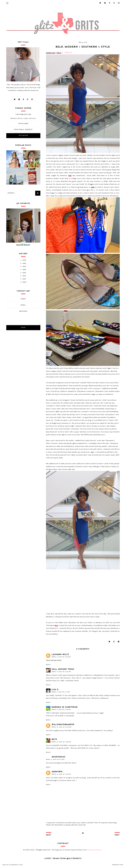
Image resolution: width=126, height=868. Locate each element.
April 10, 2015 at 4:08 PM (61, 742)
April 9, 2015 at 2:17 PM (61, 692)
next (49, 835)
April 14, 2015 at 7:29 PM (61, 774)
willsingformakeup (63, 725)
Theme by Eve (118, 865)
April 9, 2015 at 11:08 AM (61, 657)
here (56, 625)
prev (117, 835)
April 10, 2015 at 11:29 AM (62, 727)
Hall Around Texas (63, 669)
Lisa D (55, 690)
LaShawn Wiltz (60, 655)
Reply (48, 665)
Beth (54, 739)
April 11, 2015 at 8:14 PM (55, 759)
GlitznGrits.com (16, 865)
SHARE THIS (51, 53)
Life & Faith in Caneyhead (64, 716)
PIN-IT (59, 53)
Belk (70, 176)
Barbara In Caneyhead (65, 707)
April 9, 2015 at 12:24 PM (61, 672)
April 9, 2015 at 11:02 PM (61, 710)
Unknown (57, 772)
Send (23, 328)
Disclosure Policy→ (95, 850)
